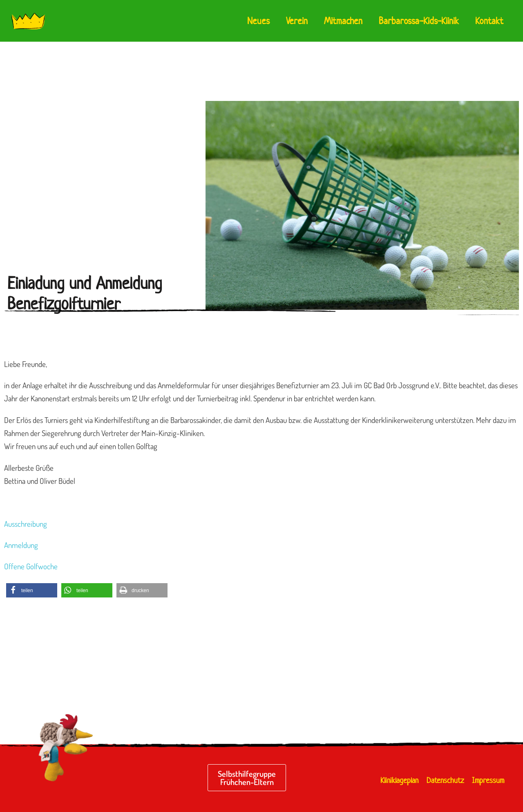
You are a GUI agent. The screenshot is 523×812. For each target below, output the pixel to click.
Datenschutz (445, 780)
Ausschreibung (26, 524)
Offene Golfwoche (31, 566)
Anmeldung (21, 545)
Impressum (488, 780)
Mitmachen (343, 21)
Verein (297, 21)
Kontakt (489, 21)
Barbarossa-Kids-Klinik (419, 21)
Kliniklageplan (399, 780)
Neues (258, 21)
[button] (32, 590)
